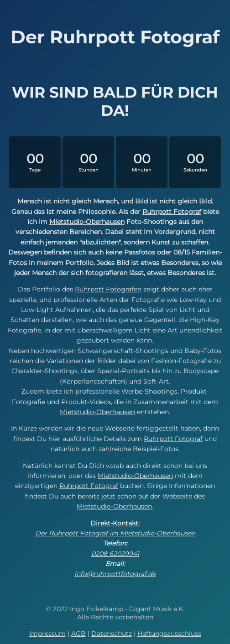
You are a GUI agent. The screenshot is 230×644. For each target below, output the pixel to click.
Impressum (47, 634)
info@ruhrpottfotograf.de (115, 574)
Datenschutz (112, 634)
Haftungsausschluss (169, 634)
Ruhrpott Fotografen (108, 289)
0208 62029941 (115, 554)
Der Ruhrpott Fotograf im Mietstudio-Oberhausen (115, 533)
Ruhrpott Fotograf (172, 212)
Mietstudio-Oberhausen (87, 222)
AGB (78, 634)
